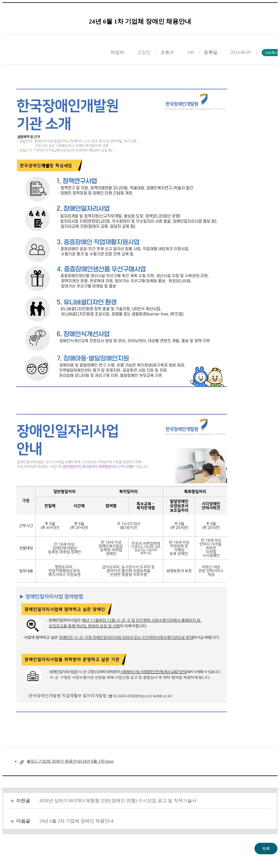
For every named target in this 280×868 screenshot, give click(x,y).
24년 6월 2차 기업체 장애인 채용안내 (77, 821)
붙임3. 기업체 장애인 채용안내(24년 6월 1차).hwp (70, 761)
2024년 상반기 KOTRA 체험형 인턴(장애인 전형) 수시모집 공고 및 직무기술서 (118, 801)
